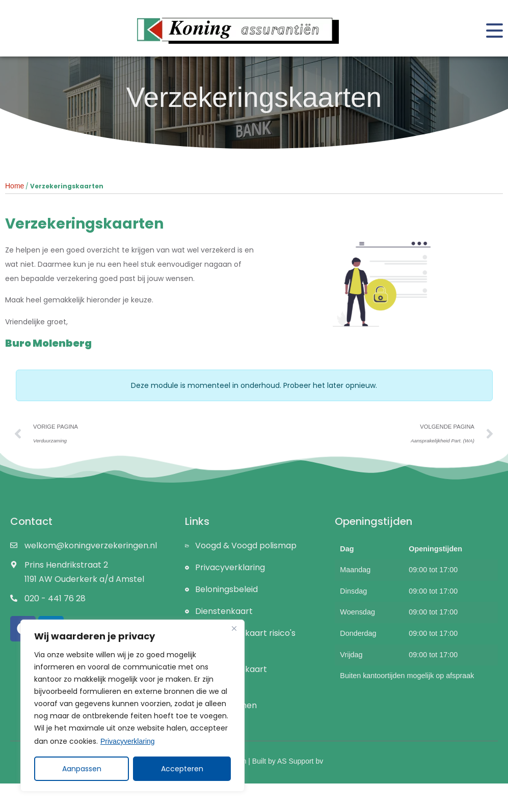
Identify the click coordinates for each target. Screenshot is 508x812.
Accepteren (182, 769)
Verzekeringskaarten (254, 97)
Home (15, 186)
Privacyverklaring (128, 741)
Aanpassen (82, 769)
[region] (132, 706)
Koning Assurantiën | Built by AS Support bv (254, 761)
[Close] (234, 628)
